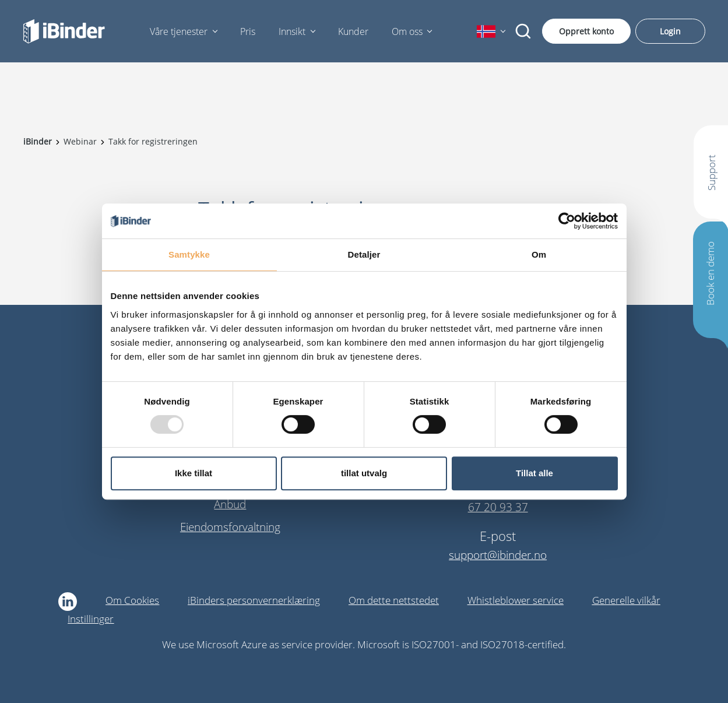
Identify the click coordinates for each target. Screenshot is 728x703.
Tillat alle (534, 473)
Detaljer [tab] (364, 254)
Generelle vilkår (626, 600)
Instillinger (91, 619)
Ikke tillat (194, 473)
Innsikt (292, 31)
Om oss (407, 31)
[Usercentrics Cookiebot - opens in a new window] (567, 221)
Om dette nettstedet (394, 600)
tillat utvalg (364, 473)
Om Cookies (132, 600)
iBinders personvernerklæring (254, 600)
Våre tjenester (179, 31)
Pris (248, 31)
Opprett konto (586, 31)
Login (670, 31)
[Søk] (523, 31)
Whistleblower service (516, 600)
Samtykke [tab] (189, 254)
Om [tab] (539, 254)
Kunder (353, 31)
